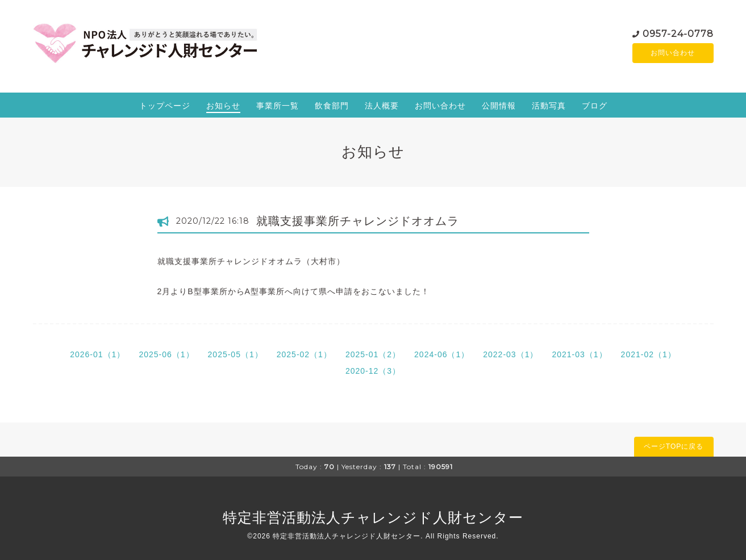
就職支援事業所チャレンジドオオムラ (358, 221)
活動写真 (549, 106)
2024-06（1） (442, 354)
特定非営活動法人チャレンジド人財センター (373, 517)
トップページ (165, 106)
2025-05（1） (236, 354)
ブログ (595, 106)
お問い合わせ (673, 53)
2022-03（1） (510, 354)
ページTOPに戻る (674, 446)
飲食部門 (332, 106)
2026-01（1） (97, 354)
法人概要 (382, 106)
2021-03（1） (579, 354)
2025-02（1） (304, 354)
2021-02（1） (649, 354)
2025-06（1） (166, 354)
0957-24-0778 (678, 33)
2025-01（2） (373, 354)
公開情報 (499, 106)
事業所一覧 (278, 106)
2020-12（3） (373, 371)
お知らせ (223, 106)
